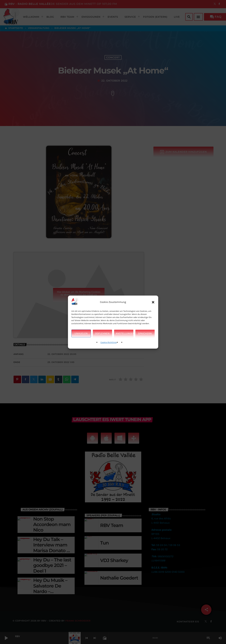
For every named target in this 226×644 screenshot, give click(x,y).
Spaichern (145, 333)
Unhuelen (81, 333)
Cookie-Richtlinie (109, 343)
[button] (153, 302)
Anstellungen (125, 333)
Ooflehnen (102, 333)
